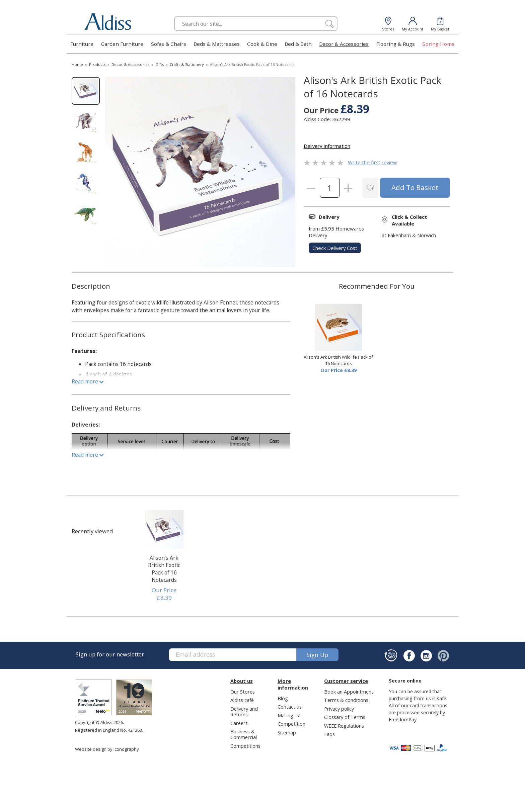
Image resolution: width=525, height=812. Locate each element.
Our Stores (243, 692)
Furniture (82, 44)
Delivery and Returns (244, 711)
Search (174, 16)
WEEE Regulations (344, 726)
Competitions (245, 746)
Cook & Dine (262, 44)
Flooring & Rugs (396, 44)
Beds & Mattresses (217, 44)
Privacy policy (339, 709)
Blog (283, 698)
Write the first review (372, 162)
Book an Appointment (349, 692)
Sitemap (287, 732)
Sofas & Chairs (169, 44)
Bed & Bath (298, 44)
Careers (239, 723)
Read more (88, 381)
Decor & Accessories (344, 44)
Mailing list (289, 715)
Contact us (290, 707)
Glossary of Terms (345, 717)
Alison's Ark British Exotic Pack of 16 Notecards (164, 569)
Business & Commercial (244, 734)
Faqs (329, 734)
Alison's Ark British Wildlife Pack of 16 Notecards (338, 360)
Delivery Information (327, 146)
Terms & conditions (346, 700)
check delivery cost (335, 248)
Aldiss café (242, 700)
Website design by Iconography (107, 749)
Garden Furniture (122, 44)
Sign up (317, 655)
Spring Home (438, 44)
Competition (291, 724)
